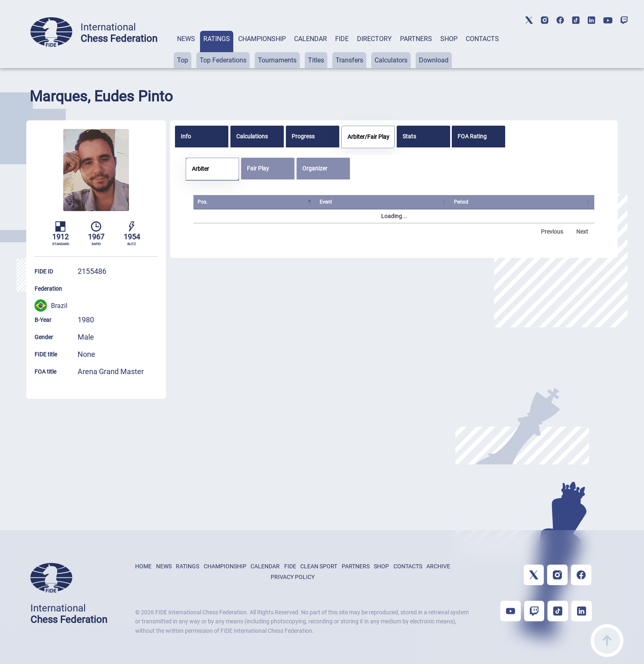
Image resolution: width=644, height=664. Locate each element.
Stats (409, 136)
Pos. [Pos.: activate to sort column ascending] (202, 202)
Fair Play (258, 168)
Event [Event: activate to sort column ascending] (326, 202)
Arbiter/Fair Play (368, 137)
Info (186, 136)
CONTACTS (482, 39)
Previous (552, 232)
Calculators (391, 60)
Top (183, 60)
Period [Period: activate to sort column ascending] (461, 202)
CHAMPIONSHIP (262, 39)
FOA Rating (472, 136)
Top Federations (223, 60)
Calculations (252, 136)
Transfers (349, 60)
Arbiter (200, 169)
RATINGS (217, 39)
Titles (316, 60)
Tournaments (277, 60)
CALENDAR (310, 39)
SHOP (449, 39)
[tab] (186, 49)
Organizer (315, 168)
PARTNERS (416, 39)
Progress (303, 136)
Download (434, 60)
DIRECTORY (374, 39)
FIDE (342, 39)
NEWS (186, 39)
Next (582, 232)
